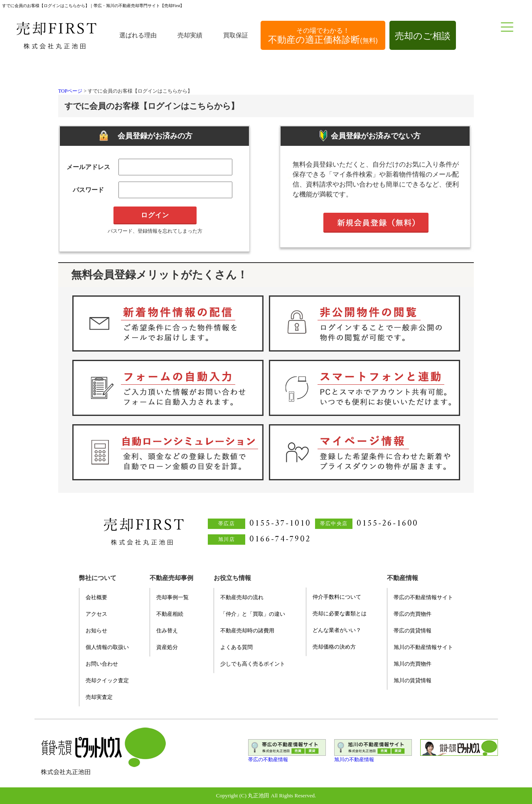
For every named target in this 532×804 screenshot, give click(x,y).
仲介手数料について (337, 597)
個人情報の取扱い (107, 647)
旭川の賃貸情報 (413, 680)
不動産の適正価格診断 (323, 36)
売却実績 (190, 35)
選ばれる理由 (138, 35)
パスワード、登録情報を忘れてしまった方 (155, 231)
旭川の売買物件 (413, 664)
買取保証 (236, 35)
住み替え (167, 631)
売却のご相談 (423, 36)
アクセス (96, 614)
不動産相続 (170, 614)
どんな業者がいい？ (337, 630)
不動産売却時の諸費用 (247, 631)
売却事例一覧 (172, 597)
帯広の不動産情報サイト (423, 597)
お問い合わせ (102, 664)
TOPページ (70, 91)
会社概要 (96, 597)
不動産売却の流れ (242, 597)
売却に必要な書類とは (340, 613)
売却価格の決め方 (334, 647)
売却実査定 (99, 697)
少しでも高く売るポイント (253, 664)
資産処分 (167, 647)
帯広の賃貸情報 (413, 631)
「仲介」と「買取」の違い (253, 614)
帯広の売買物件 (413, 614)
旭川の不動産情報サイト (423, 647)
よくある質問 (236, 647)
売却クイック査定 (107, 680)
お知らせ (96, 631)
